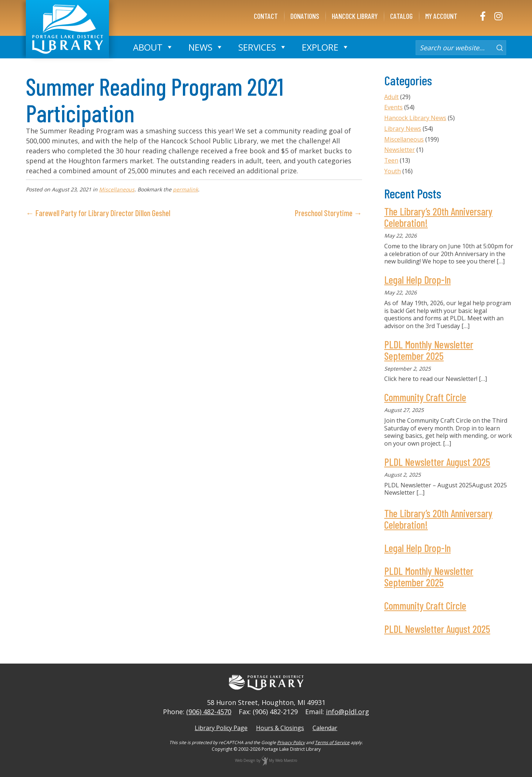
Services (263, 47)
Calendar (325, 728)
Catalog (401, 16)
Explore (326, 47)
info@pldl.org (347, 712)
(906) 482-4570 (209, 712)
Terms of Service (332, 742)
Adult (391, 97)
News (206, 47)
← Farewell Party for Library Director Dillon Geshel (98, 213)
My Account (441, 16)
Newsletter (400, 150)
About (153, 47)
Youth (393, 171)
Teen (391, 160)
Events (393, 107)
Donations (305, 16)
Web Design (245, 760)
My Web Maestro (283, 760)
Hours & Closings (280, 728)
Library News (403, 129)
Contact (266, 16)
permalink (185, 189)
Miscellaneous (117, 189)
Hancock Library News (415, 118)
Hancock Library (355, 16)
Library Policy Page (221, 728)
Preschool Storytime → (328, 213)
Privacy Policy (291, 742)
